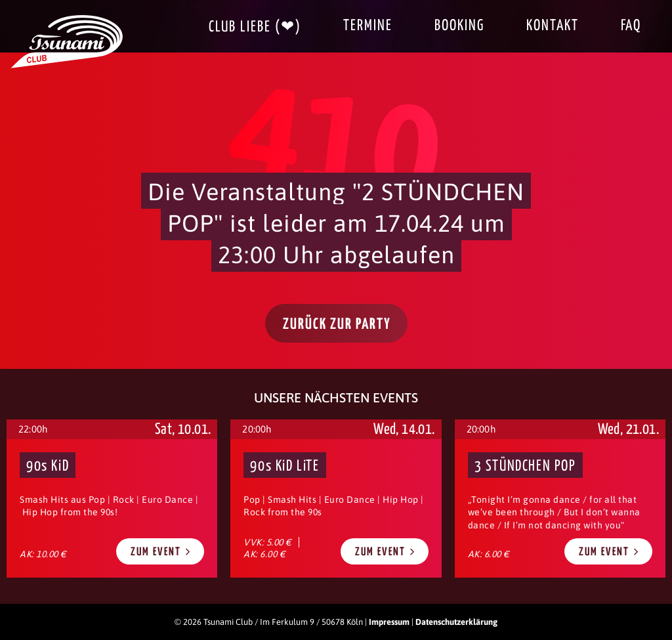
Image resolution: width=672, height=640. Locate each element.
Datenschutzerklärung (456, 622)
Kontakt (553, 26)
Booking (459, 26)
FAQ (631, 26)
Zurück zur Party (337, 325)
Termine (368, 26)
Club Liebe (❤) (255, 27)
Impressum (389, 622)
